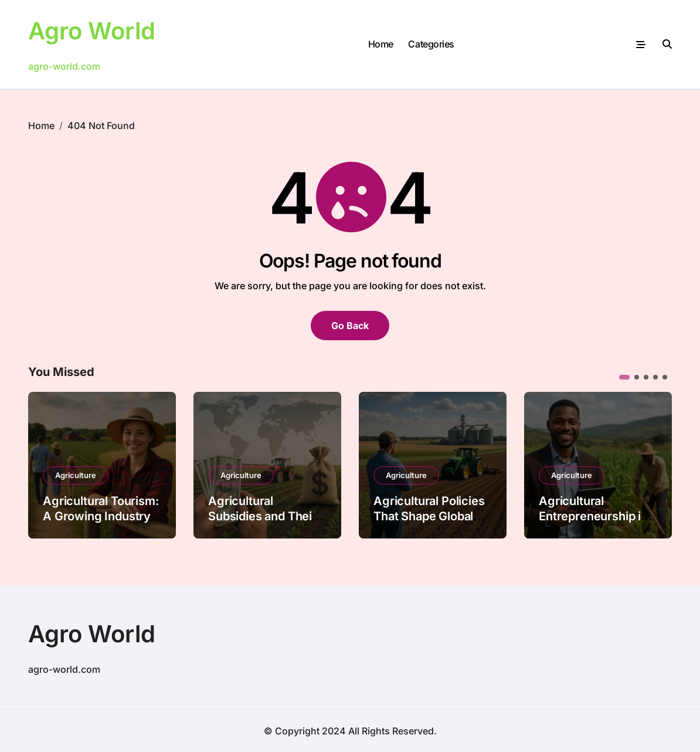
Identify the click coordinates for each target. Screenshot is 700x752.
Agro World (92, 31)
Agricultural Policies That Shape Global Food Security (429, 516)
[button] (624, 377)
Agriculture (76, 475)
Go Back (350, 326)
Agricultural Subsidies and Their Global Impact (262, 516)
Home (381, 44)
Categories (431, 44)
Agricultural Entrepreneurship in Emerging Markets (593, 516)
